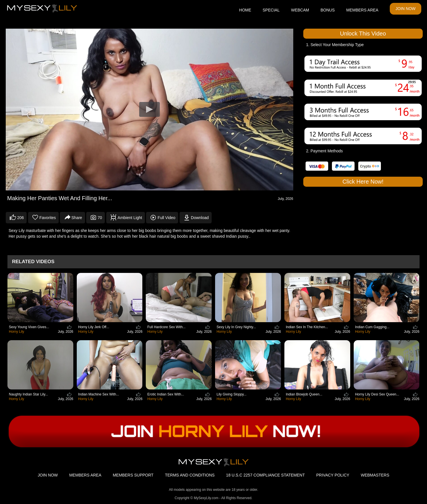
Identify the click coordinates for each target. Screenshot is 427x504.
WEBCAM (300, 10)
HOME (245, 10)
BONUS (328, 10)
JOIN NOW (406, 9)
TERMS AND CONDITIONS (190, 475)
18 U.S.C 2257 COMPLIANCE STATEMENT (265, 475)
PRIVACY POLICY (333, 475)
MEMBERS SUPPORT (133, 475)
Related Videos (33, 262)
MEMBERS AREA (362, 10)
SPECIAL (271, 10)
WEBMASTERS (375, 475)
